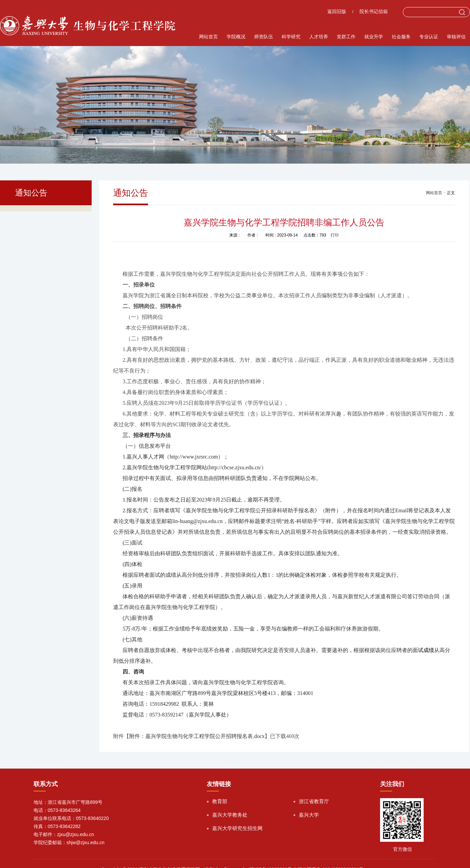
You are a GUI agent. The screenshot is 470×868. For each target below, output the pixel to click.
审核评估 (456, 37)
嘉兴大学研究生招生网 (237, 828)
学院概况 (236, 37)
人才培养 (319, 37)
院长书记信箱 (374, 11)
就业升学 (374, 37)
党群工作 (346, 37)
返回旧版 (337, 11)
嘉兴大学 (309, 815)
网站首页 (208, 37)
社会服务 (401, 37)
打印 (335, 235)
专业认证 (429, 37)
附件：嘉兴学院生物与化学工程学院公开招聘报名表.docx (197, 736)
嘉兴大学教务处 (230, 815)
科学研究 (291, 37)
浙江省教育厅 (314, 801)
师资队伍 (264, 37)
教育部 (220, 801)
